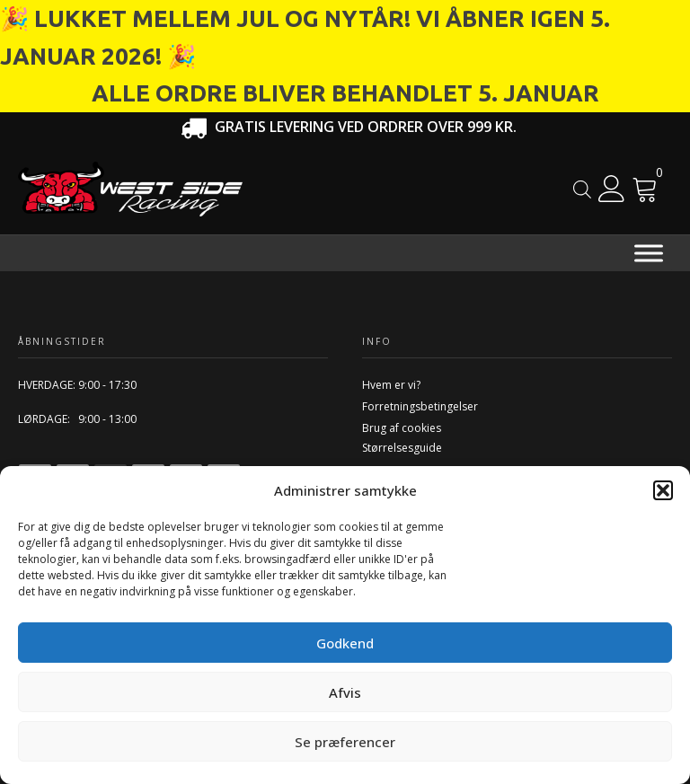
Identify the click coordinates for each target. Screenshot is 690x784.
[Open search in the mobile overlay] (582, 189)
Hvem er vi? (391, 385)
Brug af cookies (402, 428)
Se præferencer (345, 742)
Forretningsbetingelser (420, 406)
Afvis (345, 692)
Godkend (345, 643)
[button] (663, 490)
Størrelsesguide (402, 448)
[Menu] (649, 253)
